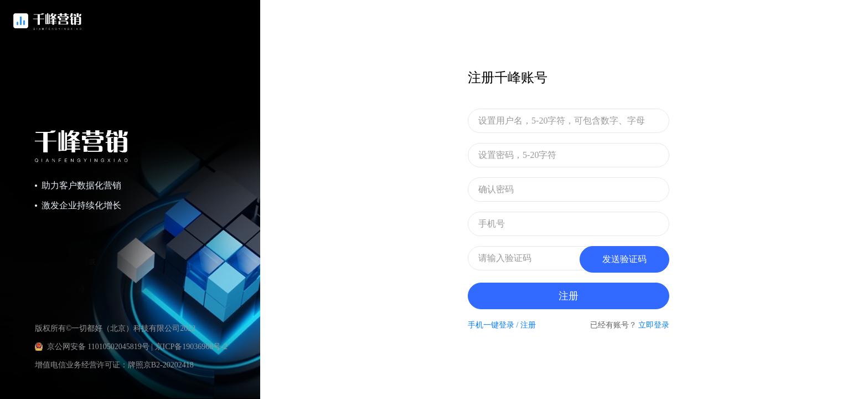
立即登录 (654, 325)
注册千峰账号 (508, 78)
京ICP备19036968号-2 (191, 347)
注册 (569, 296)
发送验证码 (624, 259)
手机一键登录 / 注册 (502, 325)
